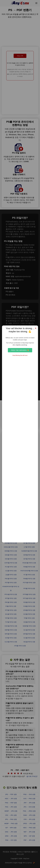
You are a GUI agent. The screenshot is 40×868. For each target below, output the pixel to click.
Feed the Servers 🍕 (20, 350)
